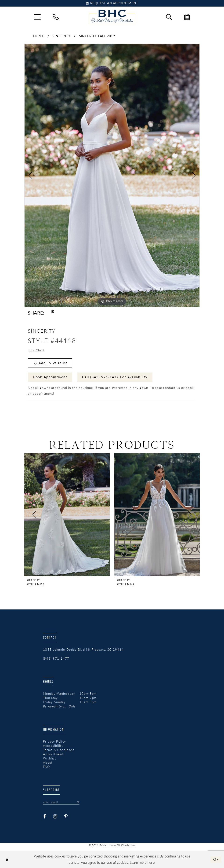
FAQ (46, 767)
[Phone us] (56, 17)
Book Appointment (50, 377)
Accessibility (53, 746)
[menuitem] (37, 17)
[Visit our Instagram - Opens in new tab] (55, 817)
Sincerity (61, 36)
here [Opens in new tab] (151, 862)
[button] (37, 17)
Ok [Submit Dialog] (216, 859)
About (48, 763)
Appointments (54, 754)
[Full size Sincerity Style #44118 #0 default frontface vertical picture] (112, 175)
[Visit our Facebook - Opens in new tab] (45, 817)
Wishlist (49, 758)
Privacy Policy (54, 741)
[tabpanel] (112, 175)
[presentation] (67, 515)
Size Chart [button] (37, 350)
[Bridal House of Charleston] (112, 17)
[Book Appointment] (112, 3)
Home (39, 36)
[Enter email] (61, 802)
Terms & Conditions (59, 750)
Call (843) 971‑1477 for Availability (115, 377)
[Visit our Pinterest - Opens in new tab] (66, 817)
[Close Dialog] (7, 859)
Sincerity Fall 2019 (97, 36)
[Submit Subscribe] (77, 802)
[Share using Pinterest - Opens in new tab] (53, 313)
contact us (172, 387)
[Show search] (169, 17)
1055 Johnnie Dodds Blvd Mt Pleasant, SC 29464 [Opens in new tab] (83, 650)
